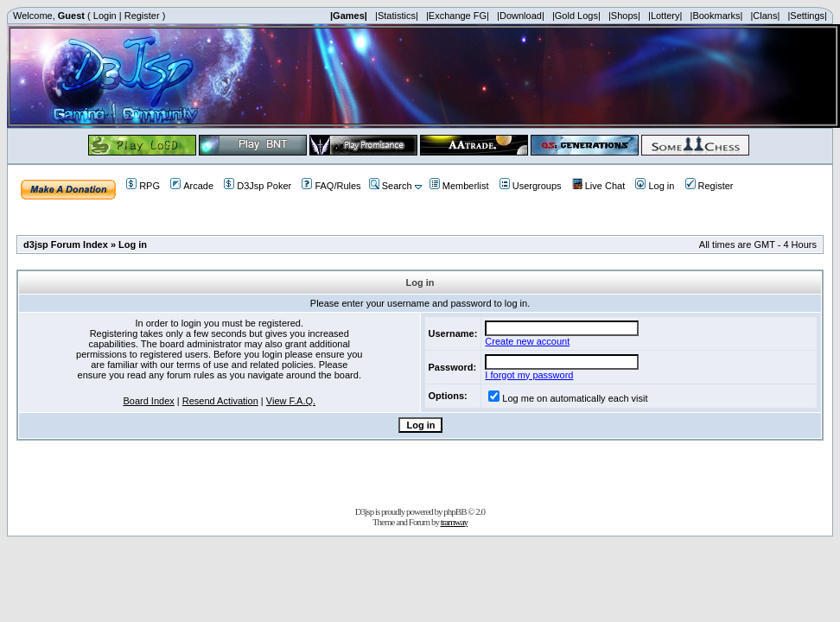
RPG (143, 186)
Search (391, 186)
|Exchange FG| (458, 16)
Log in (655, 186)
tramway (454, 522)
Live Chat (598, 186)
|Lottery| (665, 16)
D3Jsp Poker (258, 186)
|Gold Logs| (576, 16)
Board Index (148, 401)
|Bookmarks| (717, 16)
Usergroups (531, 186)
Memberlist (459, 186)
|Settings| (807, 16)
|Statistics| (397, 16)
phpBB (455, 511)
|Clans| (765, 16)
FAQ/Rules (331, 186)
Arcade (192, 186)
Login (105, 16)
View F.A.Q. (291, 401)
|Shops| (624, 16)
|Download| (521, 16)
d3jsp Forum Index (66, 244)
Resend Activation (220, 401)
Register (142, 16)
